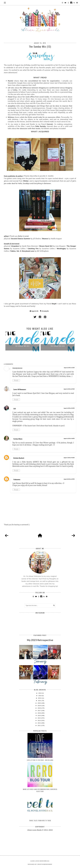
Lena (26, 236)
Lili (15, 409)
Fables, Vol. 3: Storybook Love (22, 251)
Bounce (45, 239)
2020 (39, 703)
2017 (39, 710)
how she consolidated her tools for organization (40, 81)
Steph (54, 304)
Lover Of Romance (20, 389)
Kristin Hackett (19, 458)
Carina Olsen (18, 439)
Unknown (17, 480)
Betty (20, 236)
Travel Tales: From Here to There (40, 820)
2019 (39, 706)
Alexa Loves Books (37, 861)
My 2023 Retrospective (40, 640)
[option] (22, 341)
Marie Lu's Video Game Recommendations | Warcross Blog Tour (40, 790)
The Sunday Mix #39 (58, 346)
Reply (16, 380)
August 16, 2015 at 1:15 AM (69, 368)
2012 (39, 723)
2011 (39, 725)
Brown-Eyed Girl (46, 246)
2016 (39, 713)
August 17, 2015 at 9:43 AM (69, 458)
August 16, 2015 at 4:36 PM (69, 439)
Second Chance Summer (21, 239)
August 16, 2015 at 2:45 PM (69, 408)
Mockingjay (61, 249)
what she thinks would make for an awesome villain (40, 117)
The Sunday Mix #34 (22, 346)
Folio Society (41, 126)
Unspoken (15, 246)
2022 (40, 698)
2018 (39, 708)
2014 (39, 718)
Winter (26, 181)
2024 (40, 693)
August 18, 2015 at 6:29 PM (69, 479)
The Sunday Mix (45, 311)
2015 (39, 715)
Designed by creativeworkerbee (40, 864)
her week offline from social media (36, 97)
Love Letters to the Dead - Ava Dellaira (40, 760)
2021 (40, 701)
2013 (39, 720)
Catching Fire (33, 249)
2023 (40, 696)
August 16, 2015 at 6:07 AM (69, 389)
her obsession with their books (29, 128)
